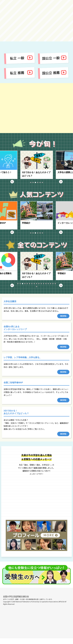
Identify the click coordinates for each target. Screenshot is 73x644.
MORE (63, 316)
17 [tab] (55, 284)
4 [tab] (38, 182)
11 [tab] (41, 284)
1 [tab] (31, 182)
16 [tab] (53, 284)
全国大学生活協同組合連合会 (16, 596)
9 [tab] (36, 284)
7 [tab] (32, 284)
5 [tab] (40, 182)
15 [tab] (51, 284)
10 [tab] (39, 284)
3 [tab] (35, 182)
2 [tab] (33, 182)
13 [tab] (46, 284)
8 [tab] (34, 284)
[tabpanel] (45, 165)
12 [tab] (44, 284)
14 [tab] (48, 284)
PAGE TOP (36, 641)
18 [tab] (37, 287)
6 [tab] (42, 182)
